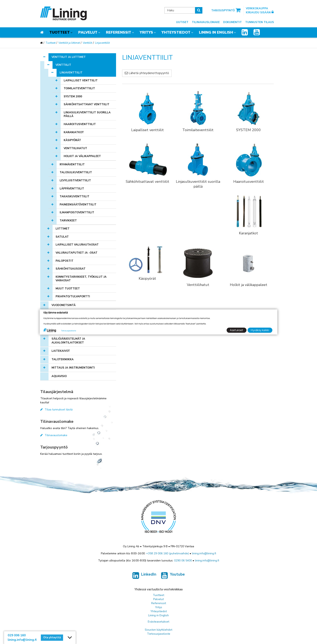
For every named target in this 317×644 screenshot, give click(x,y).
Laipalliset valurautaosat (77, 245)
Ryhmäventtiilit (72, 165)
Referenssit (119, 32)
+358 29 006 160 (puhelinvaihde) (167, 553)
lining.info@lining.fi (204, 553)
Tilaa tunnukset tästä (56, 410)
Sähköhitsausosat (71, 269)
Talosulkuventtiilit (76, 172)
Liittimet (63, 229)
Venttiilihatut (75, 148)
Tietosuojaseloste (159, 634)
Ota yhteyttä (52, 638)
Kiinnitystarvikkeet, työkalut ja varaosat (81, 279)
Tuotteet (60, 32)
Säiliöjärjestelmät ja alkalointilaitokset (68, 341)
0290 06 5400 (183, 561)
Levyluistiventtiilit (75, 181)
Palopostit (64, 261)
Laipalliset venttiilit (81, 81)
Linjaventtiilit (102, 43)
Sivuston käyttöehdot (158, 630)
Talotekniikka (63, 359)
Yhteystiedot (176, 32)
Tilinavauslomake (206, 22)
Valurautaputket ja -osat (77, 253)
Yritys (146, 32)
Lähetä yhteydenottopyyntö (147, 73)
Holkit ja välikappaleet (82, 156)
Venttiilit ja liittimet (69, 43)
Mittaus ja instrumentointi (73, 368)
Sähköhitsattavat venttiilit (87, 104)
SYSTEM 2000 (73, 97)
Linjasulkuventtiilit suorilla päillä (87, 114)
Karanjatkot (74, 132)
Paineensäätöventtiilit (78, 205)
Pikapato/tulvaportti (73, 296)
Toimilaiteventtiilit (79, 88)
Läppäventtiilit (72, 189)
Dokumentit (232, 22)
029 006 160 (17, 635)
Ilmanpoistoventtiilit (77, 213)
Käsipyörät (72, 140)
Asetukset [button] (237, 330)
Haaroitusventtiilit (80, 124)
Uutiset (182, 22)
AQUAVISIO (59, 376)
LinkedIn (144, 576)
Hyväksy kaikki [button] (260, 330)
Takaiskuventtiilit (74, 197)
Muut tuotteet (68, 289)
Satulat (62, 237)
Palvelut (88, 32)
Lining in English (216, 32)
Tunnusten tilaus (260, 22)
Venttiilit (87, 43)
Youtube (173, 576)
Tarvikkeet (68, 221)
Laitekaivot (61, 351)
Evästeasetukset (158, 622)
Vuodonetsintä (64, 305)
